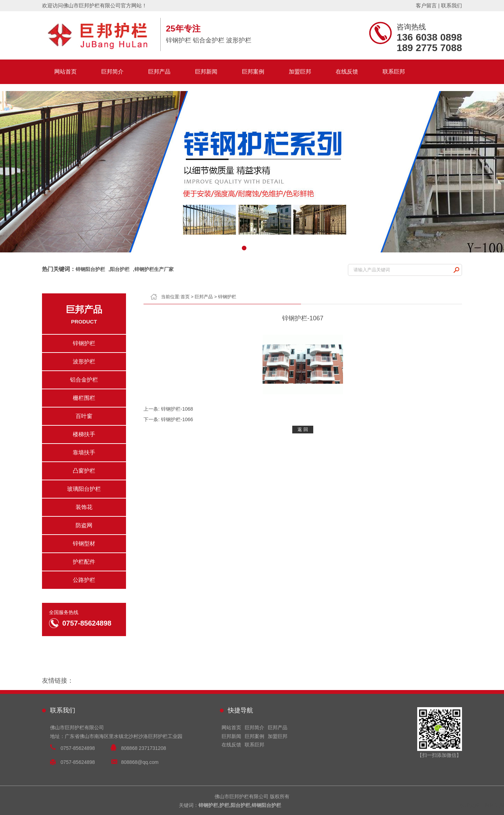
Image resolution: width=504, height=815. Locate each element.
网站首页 (65, 72)
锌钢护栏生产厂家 (154, 269)
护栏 (224, 805)
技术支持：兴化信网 (482, 805)
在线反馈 (347, 72)
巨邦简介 (112, 72)
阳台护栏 (120, 269)
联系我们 (451, 5)
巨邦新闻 (206, 72)
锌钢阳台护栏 (90, 269)
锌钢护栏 (227, 297)
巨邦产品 (159, 72)
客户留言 (426, 5)
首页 (185, 297)
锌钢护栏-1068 (177, 409)
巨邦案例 (253, 72)
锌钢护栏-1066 (177, 419)
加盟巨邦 (300, 72)
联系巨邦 (394, 72)
